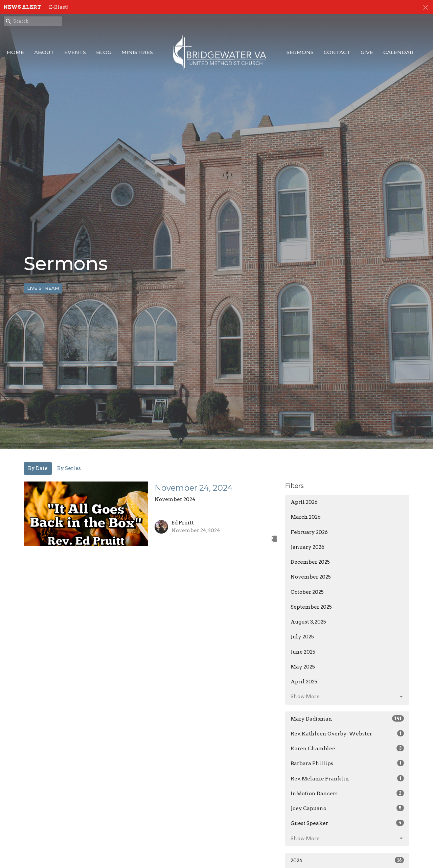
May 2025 (303, 667)
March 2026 (306, 517)
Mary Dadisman (347, 719)
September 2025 (311, 607)
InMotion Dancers (347, 793)
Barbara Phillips (347, 763)
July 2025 (302, 637)
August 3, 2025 (308, 622)
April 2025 (304, 682)
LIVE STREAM (43, 288)
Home (15, 52)
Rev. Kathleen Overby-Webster (347, 733)
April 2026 (304, 502)
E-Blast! (59, 7)
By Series (69, 468)
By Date (38, 468)
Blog (104, 52)
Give (367, 52)
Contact (337, 52)
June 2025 (303, 652)
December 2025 (310, 562)
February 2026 (309, 532)
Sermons (300, 52)
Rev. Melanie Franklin (347, 778)
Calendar (398, 52)
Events (75, 52)
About (44, 52)
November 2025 (311, 577)
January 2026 (307, 547)
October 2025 (307, 592)
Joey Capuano (347, 808)
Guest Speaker (347, 823)
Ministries (137, 52)
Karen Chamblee (347, 748)
